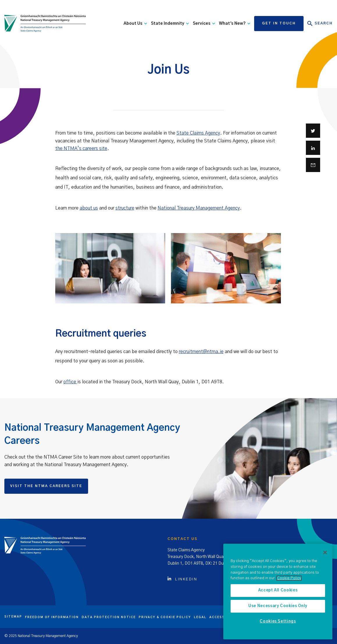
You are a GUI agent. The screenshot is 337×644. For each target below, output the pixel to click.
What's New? (235, 24)
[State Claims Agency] (45, 24)
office (70, 382)
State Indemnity (170, 24)
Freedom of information (52, 617)
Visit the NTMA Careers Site (46, 486)
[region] (278, 592)
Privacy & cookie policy (165, 617)
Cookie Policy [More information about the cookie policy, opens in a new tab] (289, 578)
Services (204, 24)
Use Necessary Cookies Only (278, 606)
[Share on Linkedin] (313, 148)
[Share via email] (313, 165)
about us (89, 208)
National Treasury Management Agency (199, 208)
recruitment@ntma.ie (201, 352)
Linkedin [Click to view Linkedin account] (182, 579)
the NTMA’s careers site (81, 149)
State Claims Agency (198, 133)
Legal (200, 617)
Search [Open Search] (320, 24)
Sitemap (13, 617)
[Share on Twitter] (313, 131)
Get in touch (279, 23)
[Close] (325, 552)
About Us (135, 24)
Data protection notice (109, 617)
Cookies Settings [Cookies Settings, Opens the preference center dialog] (278, 621)
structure (125, 208)
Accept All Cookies (278, 590)
